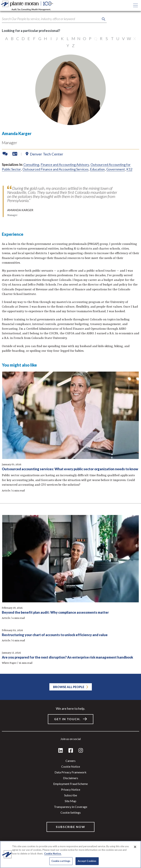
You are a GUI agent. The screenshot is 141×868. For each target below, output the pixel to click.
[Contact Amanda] (5, 154)
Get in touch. (67, 719)
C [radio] (18, 38)
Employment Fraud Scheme (70, 784)
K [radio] (62, 38)
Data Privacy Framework (70, 772)
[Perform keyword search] (104, 19)
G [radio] (40, 38)
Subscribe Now (70, 827)
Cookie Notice (71, 766)
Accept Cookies (87, 861)
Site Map (70, 801)
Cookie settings (71, 812)
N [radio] (79, 38)
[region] (70, 854)
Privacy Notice (71, 789)
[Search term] (54, 19)
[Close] (135, 847)
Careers (70, 761)
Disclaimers (71, 778)
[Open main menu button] (135, 6)
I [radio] (51, 38)
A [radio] (6, 38)
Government (116, 169)
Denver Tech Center (47, 154)
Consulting (31, 165)
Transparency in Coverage (71, 807)
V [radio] (123, 38)
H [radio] (45, 38)
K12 (129, 169)
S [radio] (107, 38)
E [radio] (29, 38)
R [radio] (101, 38)
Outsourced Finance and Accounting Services (55, 169)
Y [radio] (68, 46)
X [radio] (135, 38)
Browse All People (69, 687)
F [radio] (34, 38)
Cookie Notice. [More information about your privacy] (53, 854)
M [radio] (73, 38)
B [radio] (12, 38)
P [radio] (90, 38)
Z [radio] (73, 46)
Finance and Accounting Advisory (65, 165)
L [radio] (68, 38)
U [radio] (118, 38)
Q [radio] (96, 38)
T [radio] (112, 38)
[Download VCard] (15, 154)
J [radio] (57, 38)
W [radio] (129, 38)
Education (97, 169)
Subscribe (71, 795)
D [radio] (23, 38)
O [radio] (85, 38)
